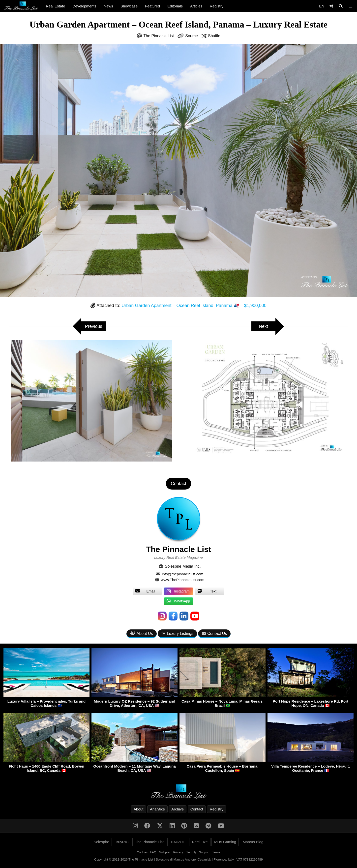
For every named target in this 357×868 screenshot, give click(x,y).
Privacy (178, 852)
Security (191, 852)
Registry (217, 6)
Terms (216, 852)
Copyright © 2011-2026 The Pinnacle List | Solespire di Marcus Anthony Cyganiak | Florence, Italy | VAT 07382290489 (178, 859)
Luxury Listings (177, 634)
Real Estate (56, 6)
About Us (142, 634)
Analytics (157, 809)
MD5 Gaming (225, 842)
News (108, 6)
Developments (85, 6)
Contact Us (214, 634)
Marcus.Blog (253, 842)
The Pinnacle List (159, 36)
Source (192, 36)
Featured (152, 6)
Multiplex (165, 852)
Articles (196, 6)
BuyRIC (122, 842)
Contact (197, 809)
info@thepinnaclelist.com (183, 574)
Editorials (175, 6)
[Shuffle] (331, 6)
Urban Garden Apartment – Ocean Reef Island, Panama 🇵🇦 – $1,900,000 (194, 306)
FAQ (153, 852)
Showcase (129, 6)
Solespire (102, 842)
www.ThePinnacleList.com (183, 580)
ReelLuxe (200, 842)
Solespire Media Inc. (183, 566)
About (138, 809)
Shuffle (214, 36)
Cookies (142, 852)
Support (204, 852)
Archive (178, 809)
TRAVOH (178, 842)
